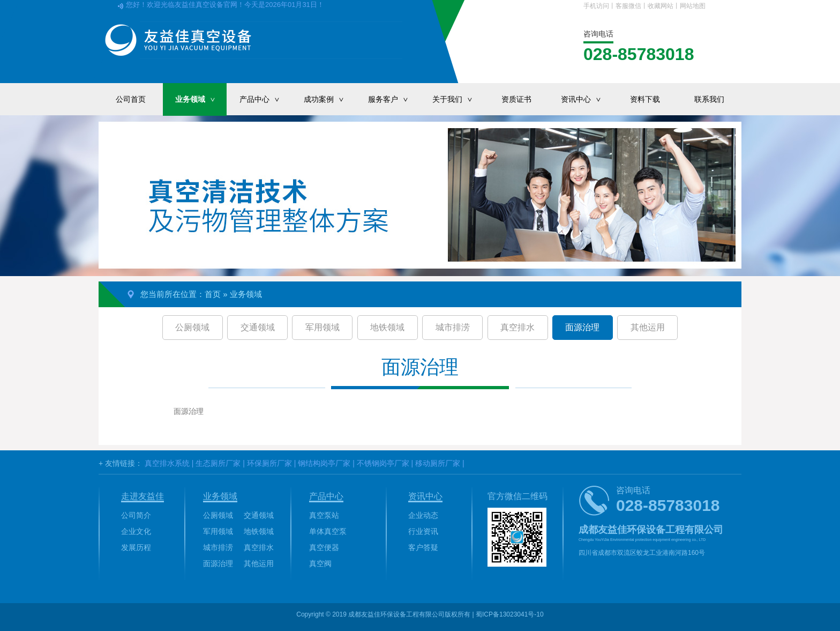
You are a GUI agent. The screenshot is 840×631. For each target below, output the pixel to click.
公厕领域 (192, 327)
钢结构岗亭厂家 (324, 463)
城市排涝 (453, 327)
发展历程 (136, 547)
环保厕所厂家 (269, 463)
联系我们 (709, 99)
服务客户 (394, 99)
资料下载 (645, 99)
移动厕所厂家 (438, 463)
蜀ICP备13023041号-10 (510, 614)
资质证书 (516, 99)
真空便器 (324, 547)
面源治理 (582, 327)
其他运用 (648, 327)
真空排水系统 (167, 463)
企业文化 (136, 531)
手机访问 (596, 6)
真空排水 (517, 327)
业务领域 (201, 99)
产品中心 (265, 99)
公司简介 (136, 515)
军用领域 (322, 327)
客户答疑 (423, 547)
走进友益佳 (142, 496)
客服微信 (628, 6)
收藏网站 (661, 6)
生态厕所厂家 (218, 463)
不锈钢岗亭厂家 (383, 463)
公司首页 (131, 99)
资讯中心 (587, 99)
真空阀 (320, 563)
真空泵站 (324, 515)
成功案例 (329, 99)
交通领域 (258, 327)
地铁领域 (387, 327)
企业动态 (423, 515)
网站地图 (693, 6)
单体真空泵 (328, 531)
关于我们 (458, 99)
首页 (213, 294)
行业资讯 (423, 531)
